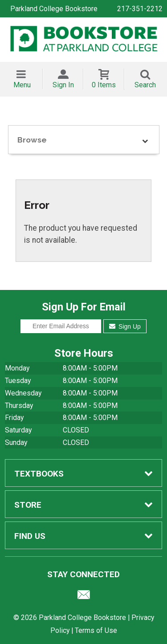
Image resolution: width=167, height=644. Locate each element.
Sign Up (125, 326)
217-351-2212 (140, 9)
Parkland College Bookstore (54, 9)
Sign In (63, 85)
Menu (22, 85)
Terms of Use (96, 630)
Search (145, 85)
